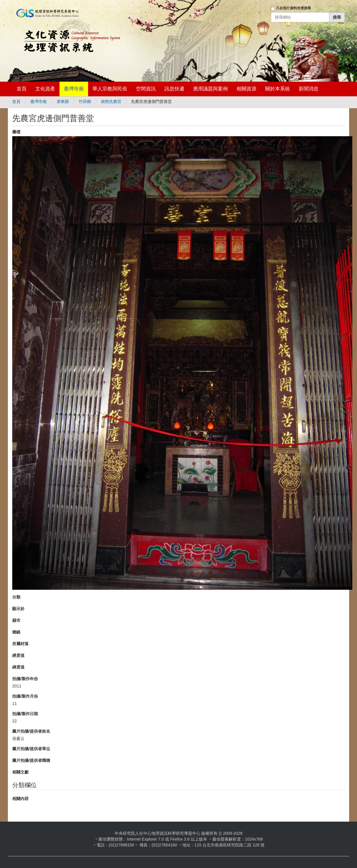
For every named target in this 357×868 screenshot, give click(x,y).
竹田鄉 (85, 101)
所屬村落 (20, 644)
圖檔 (16, 132)
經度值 (18, 655)
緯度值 (18, 667)
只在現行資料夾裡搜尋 (293, 8)
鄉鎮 (16, 632)
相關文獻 (20, 772)
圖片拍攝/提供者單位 (31, 749)
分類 (16, 597)
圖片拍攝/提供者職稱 (31, 760)
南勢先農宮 (111, 101)
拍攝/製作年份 (25, 679)
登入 (263, 25)
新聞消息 (309, 89)
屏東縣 (63, 101)
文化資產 (45, 89)
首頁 (22, 89)
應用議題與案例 (210, 89)
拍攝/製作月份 (25, 696)
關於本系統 (278, 89)
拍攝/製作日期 (25, 714)
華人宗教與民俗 (110, 89)
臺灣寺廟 (74, 89)
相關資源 (246, 89)
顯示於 (18, 609)
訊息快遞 (174, 89)
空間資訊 (146, 89)
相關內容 (20, 799)
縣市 (16, 620)
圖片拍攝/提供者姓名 (31, 731)
